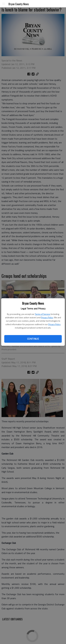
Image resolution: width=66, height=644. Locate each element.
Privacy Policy (47, 317)
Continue (33, 339)
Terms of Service (42, 314)
